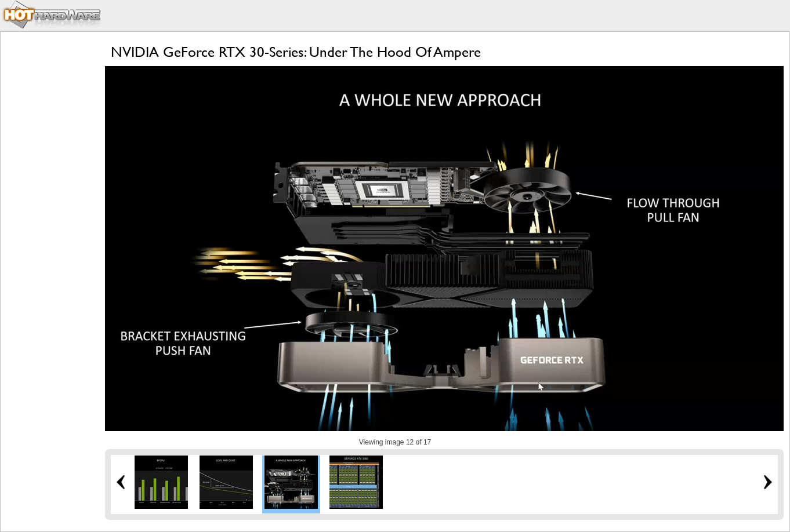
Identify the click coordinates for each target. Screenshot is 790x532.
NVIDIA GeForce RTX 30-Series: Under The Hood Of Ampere (296, 52)
